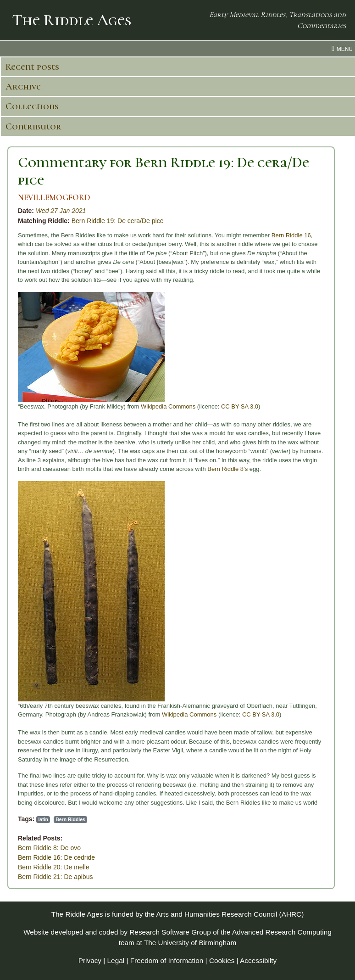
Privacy (90, 960)
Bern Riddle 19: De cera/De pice (118, 221)
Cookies (222, 960)
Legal (116, 960)
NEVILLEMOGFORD (54, 198)
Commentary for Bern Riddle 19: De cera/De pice (164, 171)
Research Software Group (170, 932)
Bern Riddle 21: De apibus (55, 877)
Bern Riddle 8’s (227, 469)
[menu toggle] (177, 49)
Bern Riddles (70, 819)
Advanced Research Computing (282, 932)
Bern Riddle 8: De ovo (49, 848)
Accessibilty (258, 960)
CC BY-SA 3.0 (240, 406)
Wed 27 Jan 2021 (61, 211)
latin (43, 819)
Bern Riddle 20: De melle (54, 867)
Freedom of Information (167, 960)
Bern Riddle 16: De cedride (56, 857)
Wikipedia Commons (168, 406)
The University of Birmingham (190, 943)
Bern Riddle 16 (291, 235)
